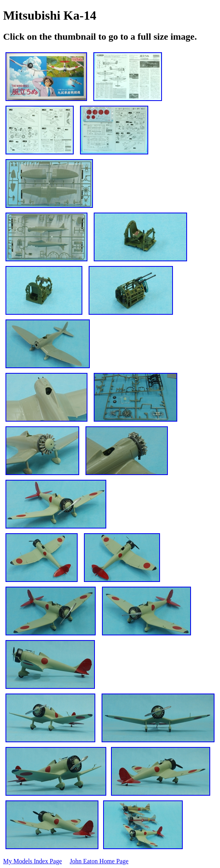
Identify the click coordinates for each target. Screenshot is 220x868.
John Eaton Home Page (99, 861)
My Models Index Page (33, 861)
